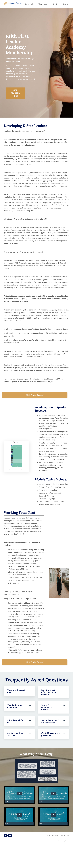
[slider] (21, 824)
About (34, 4)
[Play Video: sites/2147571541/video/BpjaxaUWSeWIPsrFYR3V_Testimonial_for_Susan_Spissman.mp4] (19, 837)
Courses (48, 4)
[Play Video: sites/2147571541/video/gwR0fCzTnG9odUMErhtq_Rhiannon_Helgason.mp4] (19, 816)
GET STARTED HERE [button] (15, 101)
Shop (40, 4)
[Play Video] (6, 824)
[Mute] (32, 824)
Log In (66, 4)
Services (56, 4)
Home (27, 4)
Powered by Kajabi (63, 863)
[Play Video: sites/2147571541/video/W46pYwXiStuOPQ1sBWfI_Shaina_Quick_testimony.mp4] (54, 816)
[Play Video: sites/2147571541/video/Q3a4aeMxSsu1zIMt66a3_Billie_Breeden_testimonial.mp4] (54, 837)
